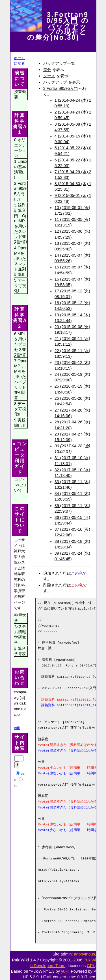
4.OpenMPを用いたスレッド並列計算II (21, 261)
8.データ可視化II (20, 409)
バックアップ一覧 (59, 63)
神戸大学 (20, 618)
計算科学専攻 (20, 651)
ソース (49, 76)
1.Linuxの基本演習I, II (21, 169)
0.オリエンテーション (20, 148)
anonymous (85, 954)
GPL (91, 966)
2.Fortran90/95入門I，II (20, 191)
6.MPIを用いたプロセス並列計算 (20, 344)
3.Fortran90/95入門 (60, 88)
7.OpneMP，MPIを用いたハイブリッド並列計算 (21, 379)
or (16, 786)
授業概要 (20, 94)
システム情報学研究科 (20, 634)
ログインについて (20, 485)
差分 (47, 70)
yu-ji (65, 971)
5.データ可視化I (20, 285)
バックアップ (55, 82)
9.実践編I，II (20, 423)
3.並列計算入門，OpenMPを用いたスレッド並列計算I (21, 224)
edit (17, 728)
